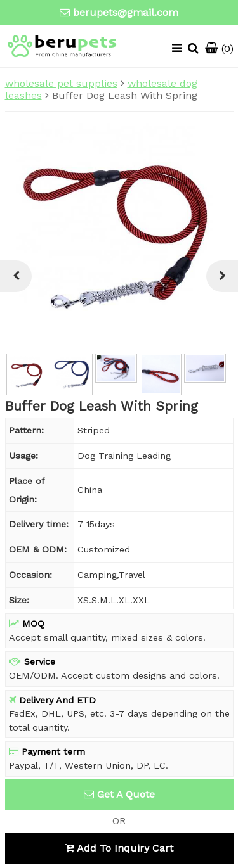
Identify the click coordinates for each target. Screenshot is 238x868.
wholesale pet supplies (61, 83)
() (219, 48)
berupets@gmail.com (126, 12)
